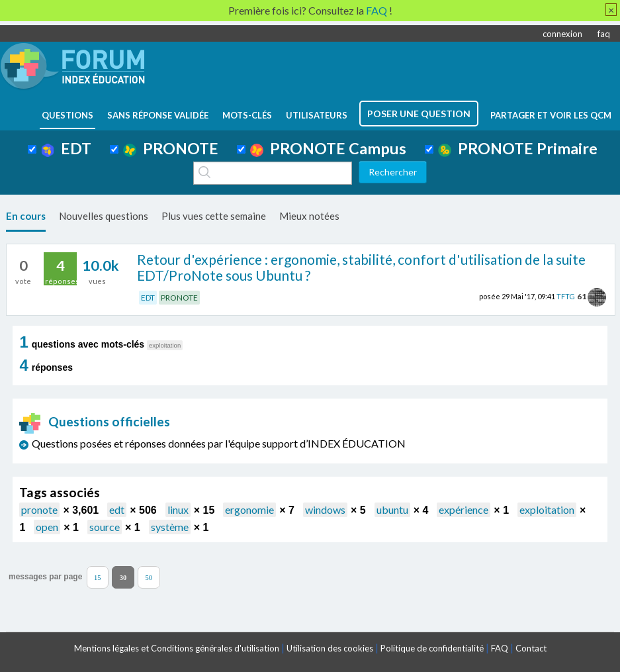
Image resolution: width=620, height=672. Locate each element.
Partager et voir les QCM (551, 115)
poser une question (419, 114)
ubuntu (392, 509)
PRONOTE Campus (328, 148)
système (170, 527)
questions (67, 115)
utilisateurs (317, 115)
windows (325, 509)
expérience (464, 509)
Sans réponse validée (158, 115)
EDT (66, 148)
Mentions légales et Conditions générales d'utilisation (177, 648)
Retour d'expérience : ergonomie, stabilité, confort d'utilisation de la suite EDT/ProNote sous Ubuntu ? (361, 267)
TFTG (566, 296)
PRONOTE (171, 148)
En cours (26, 216)
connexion (562, 34)
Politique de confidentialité (432, 648)
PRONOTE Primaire (518, 148)
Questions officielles (95, 421)
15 (98, 577)
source (105, 527)
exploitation (547, 509)
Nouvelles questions (104, 216)
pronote (39, 509)
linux (178, 509)
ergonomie (249, 509)
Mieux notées (309, 216)
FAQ (500, 648)
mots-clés (247, 115)
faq (604, 34)
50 (149, 577)
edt (117, 509)
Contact (531, 648)
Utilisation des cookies (330, 648)
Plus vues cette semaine (214, 216)
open (47, 527)
